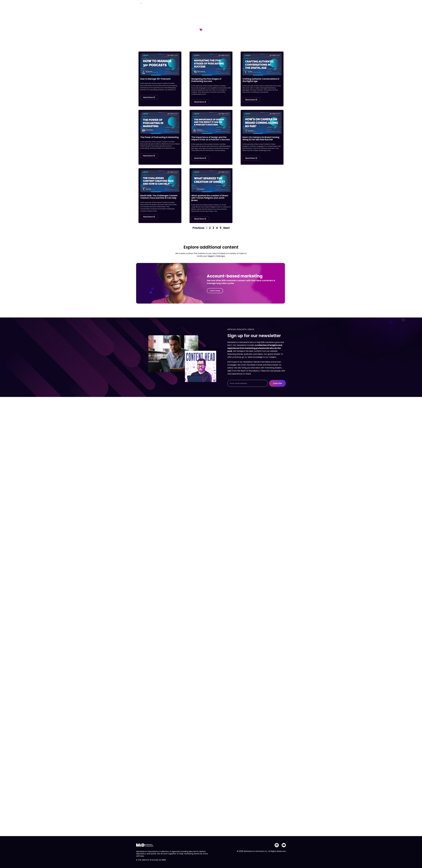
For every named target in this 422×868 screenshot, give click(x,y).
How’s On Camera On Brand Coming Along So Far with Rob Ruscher (261, 138)
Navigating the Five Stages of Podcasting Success (206, 80)
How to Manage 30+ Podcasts (156, 79)
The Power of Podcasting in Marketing (159, 137)
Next (226, 228)
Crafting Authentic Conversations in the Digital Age (261, 80)
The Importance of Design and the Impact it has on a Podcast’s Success (211, 138)
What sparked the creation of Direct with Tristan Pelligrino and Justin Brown (210, 198)
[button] (206, 301)
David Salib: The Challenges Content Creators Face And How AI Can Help (159, 197)
